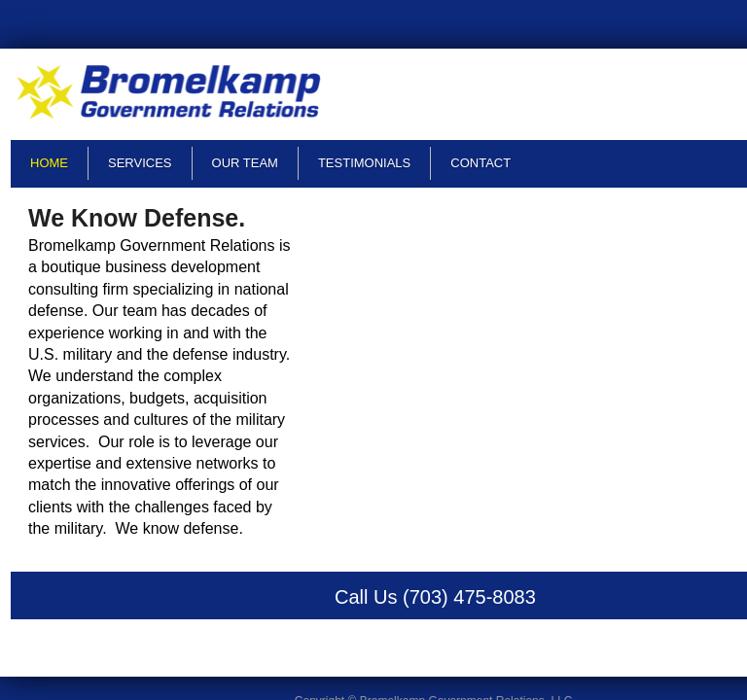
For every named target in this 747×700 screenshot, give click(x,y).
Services (140, 163)
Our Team (245, 163)
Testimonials (364, 163)
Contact (480, 163)
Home (49, 163)
